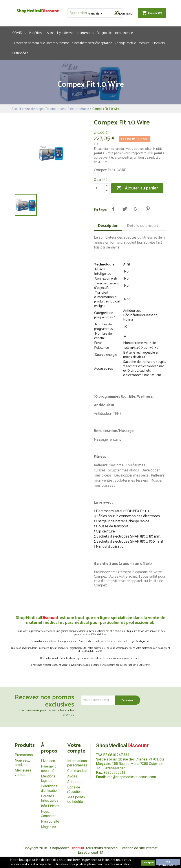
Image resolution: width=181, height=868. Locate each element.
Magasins (48, 827)
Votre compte (76, 748)
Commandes (77, 771)
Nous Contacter (48, 814)
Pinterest (148, 209)
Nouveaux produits (22, 763)
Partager (113, 209)
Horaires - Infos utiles (50, 798)
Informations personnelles (77, 763)
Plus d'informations (168, 862)
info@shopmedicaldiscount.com (131, 777)
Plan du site (50, 821)
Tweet (125, 209)
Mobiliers (158, 43)
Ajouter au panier (137, 188)
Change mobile (125, 43)
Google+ (136, 209)
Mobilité (144, 43)
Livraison (48, 761)
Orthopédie (20, 53)
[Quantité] (99, 188)
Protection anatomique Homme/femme (41, 43)
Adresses (75, 782)
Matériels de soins (42, 33)
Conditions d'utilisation (50, 788)
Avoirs (72, 776)
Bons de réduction (74, 789)
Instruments (85, 33)
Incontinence (124, 33)
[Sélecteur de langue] (96, 14)
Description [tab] (108, 226)
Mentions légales (48, 778)
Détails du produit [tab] (143, 226)
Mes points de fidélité (76, 799)
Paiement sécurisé (48, 769)
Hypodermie (66, 33)
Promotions (24, 755)
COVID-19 (19, 33)
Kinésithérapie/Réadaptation (92, 43)
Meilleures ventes (23, 772)
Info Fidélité (50, 806)
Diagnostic (104, 33)
